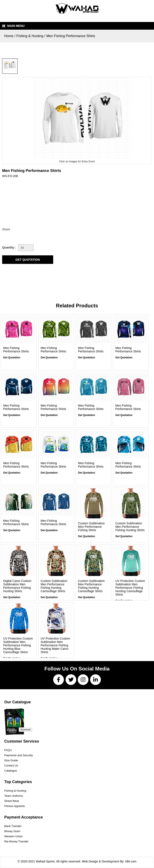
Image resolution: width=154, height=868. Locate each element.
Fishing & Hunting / (31, 36)
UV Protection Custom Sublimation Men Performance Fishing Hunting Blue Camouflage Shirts (18, 645)
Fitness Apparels (15, 806)
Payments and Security (19, 755)
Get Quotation (12, 358)
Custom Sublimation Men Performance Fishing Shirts (91, 527)
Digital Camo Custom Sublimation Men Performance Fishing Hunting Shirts (17, 586)
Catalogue (11, 771)
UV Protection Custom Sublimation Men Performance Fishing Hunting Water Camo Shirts (55, 645)
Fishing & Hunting (15, 791)
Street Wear (12, 801)
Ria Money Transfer (16, 841)
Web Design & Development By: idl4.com (109, 861)
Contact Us (11, 765)
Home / (10, 36)
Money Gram (12, 831)
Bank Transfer (13, 826)
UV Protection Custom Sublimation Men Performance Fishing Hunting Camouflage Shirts (130, 588)
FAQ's (8, 750)
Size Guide (11, 760)
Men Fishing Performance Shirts (71, 36)
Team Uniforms (14, 796)
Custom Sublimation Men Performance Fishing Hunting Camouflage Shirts (54, 586)
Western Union (13, 836)
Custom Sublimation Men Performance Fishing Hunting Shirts (130, 527)
